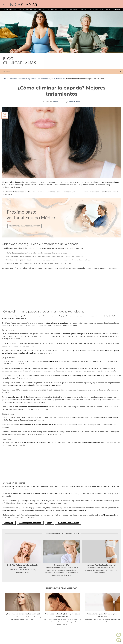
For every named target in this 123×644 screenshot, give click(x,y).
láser (49, 523)
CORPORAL (33, 9)
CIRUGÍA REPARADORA (84, 9)
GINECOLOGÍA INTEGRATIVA (66, 9)
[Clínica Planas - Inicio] (20, 5)
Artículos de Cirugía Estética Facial (51, 79)
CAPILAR (13, 9)
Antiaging (9, 523)
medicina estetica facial (68, 523)
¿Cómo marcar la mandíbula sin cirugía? (23, 614)
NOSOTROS (116, 9)
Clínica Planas (74, 102)
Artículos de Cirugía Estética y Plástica (22, 79)
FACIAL (6, 9)
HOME (4, 79)
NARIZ (20, 9)
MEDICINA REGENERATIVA (102, 9)
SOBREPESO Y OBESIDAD (46, 9)
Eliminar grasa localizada (30, 523)
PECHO (26, 9)
